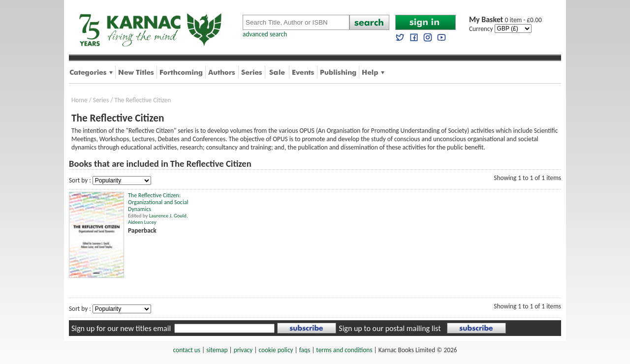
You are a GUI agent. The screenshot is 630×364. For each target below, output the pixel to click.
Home (79, 100)
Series (101, 100)
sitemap (217, 350)
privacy (243, 350)
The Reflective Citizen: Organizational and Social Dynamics (158, 202)
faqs (305, 350)
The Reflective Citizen (142, 100)
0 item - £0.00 (505, 20)
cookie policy (276, 350)
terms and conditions (344, 350)
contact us (187, 350)
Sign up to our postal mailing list (390, 328)
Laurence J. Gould (168, 216)
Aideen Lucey (142, 222)
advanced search (265, 34)
